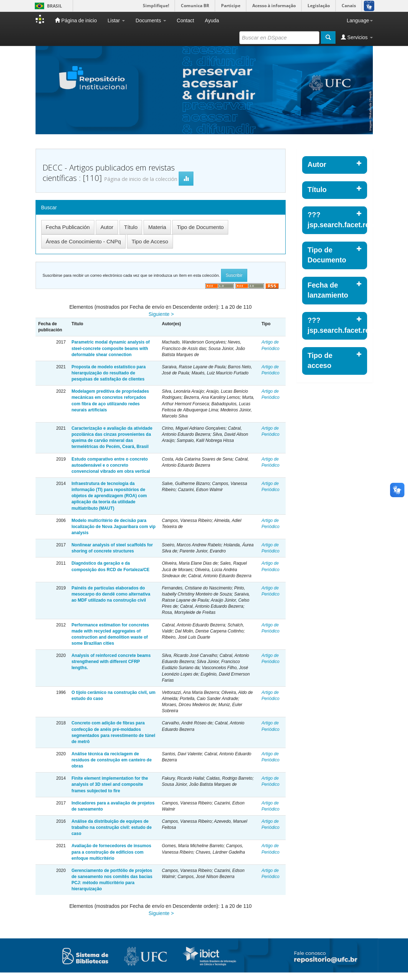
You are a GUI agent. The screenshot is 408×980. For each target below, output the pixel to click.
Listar (116, 20)
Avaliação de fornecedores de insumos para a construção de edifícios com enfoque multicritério (111, 852)
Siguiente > (161, 314)
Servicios (357, 37)
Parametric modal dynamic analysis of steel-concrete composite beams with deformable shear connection (111, 348)
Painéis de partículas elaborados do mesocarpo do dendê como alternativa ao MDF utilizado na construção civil (111, 594)
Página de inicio (76, 20)
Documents (151, 20)
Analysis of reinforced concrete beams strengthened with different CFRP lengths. (111, 662)
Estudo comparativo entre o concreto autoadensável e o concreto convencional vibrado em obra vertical (111, 465)
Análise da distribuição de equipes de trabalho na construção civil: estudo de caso (111, 827)
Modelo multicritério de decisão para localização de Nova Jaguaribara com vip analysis (113, 527)
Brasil (47, 6)
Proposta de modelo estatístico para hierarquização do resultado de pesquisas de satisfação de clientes (109, 373)
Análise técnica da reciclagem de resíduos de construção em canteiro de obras (111, 760)
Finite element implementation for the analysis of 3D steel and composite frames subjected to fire (110, 784)
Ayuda (212, 20)
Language (360, 20)
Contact (186, 20)
